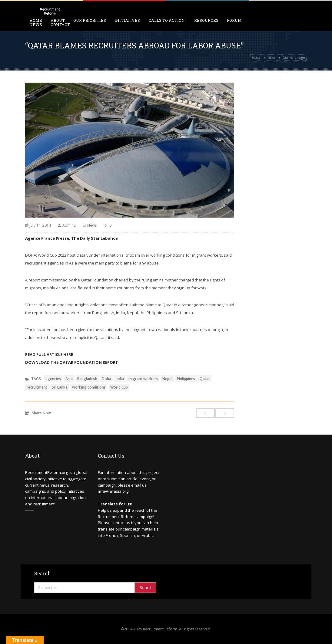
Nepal (167, 379)
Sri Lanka (60, 387)
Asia (69, 379)
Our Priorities (90, 20)
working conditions (89, 387)
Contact (60, 25)
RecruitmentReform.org (46, 472)
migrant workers (143, 379)
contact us (121, 523)
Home (256, 58)
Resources (206, 20)
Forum (234, 20)
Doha (106, 379)
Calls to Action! (167, 20)
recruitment (37, 387)
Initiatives (127, 20)
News (36, 25)
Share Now (38, 413)
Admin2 (69, 225)
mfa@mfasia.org (113, 491)
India (120, 379)
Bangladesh (87, 379)
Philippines (186, 379)
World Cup (119, 387)
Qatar (205, 379)
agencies (53, 379)
